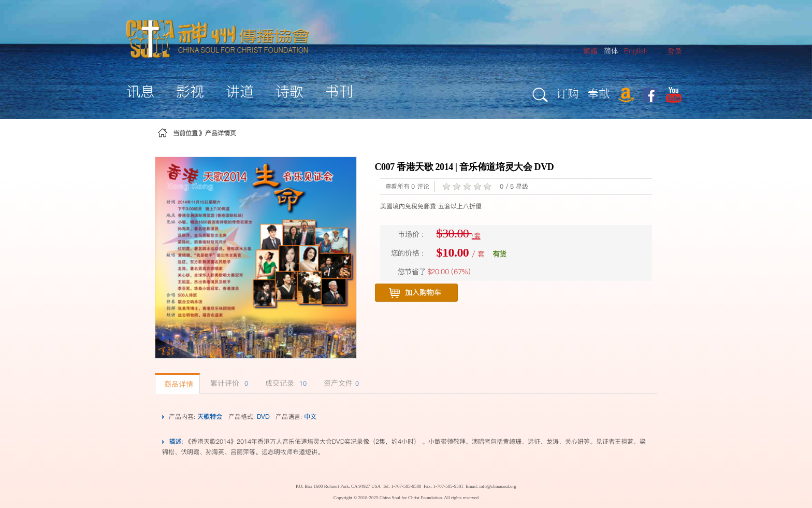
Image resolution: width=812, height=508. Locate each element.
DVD (263, 417)
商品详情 (177, 384)
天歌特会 (210, 417)
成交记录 (285, 383)
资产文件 (340, 383)
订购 (568, 93)
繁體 (590, 51)
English (636, 51)
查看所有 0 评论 (407, 186)
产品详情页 (221, 133)
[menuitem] (675, 52)
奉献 (599, 93)
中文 (310, 417)
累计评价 (228, 383)
